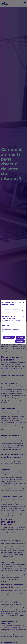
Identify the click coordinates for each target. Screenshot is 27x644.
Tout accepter (20, 341)
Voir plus (4, 322)
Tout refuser (20, 337)
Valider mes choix (9, 337)
